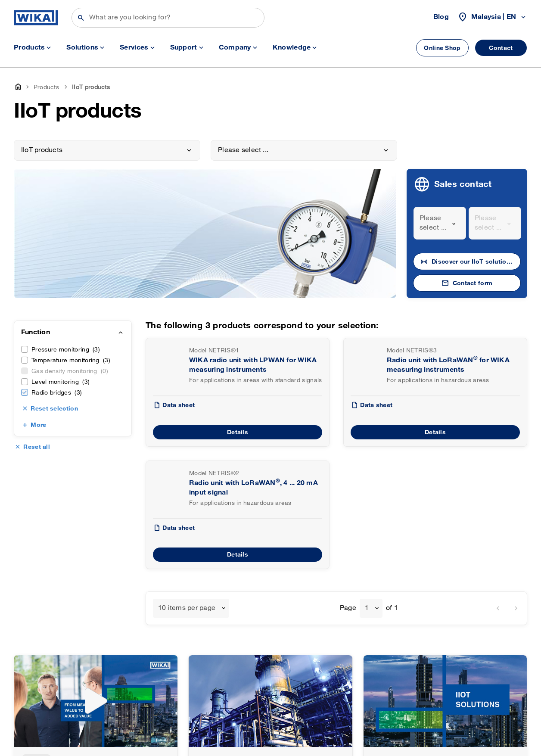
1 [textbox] (367, 608)
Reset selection (54, 409)
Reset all (37, 447)
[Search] (168, 18)
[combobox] (440, 223)
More (38, 425)
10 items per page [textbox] (187, 608)
